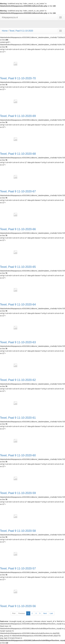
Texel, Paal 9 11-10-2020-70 (18, 78)
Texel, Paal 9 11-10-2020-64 (18, 304)
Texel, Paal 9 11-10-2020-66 (18, 229)
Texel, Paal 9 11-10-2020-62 (18, 380)
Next (45, 613)
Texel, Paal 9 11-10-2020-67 (18, 191)
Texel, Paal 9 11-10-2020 (21, 31)
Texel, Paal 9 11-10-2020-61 (18, 418)
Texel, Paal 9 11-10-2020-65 (18, 267)
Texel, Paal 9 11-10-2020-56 (18, 606)
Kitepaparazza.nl (10, 17)
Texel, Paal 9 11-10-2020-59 (18, 493)
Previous (22, 613)
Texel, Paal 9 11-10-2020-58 (18, 531)
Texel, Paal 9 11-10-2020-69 (18, 116)
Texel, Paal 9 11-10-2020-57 (18, 568)
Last (51, 613)
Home (5, 31)
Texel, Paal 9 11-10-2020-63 (18, 342)
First (14, 613)
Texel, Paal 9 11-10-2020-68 (18, 154)
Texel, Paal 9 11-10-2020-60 (18, 455)
